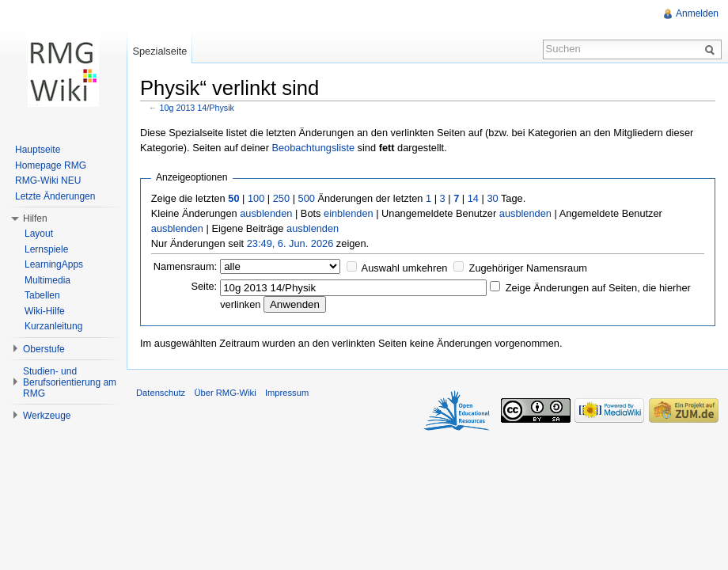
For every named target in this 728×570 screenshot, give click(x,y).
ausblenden (266, 213)
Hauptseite (38, 150)
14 (473, 198)
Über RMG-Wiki (225, 393)
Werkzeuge (47, 416)
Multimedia (47, 280)
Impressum (287, 393)
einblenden (349, 213)
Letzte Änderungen (55, 196)
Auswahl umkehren (405, 268)
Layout (39, 234)
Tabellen (42, 295)
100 (256, 198)
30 (492, 198)
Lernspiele (46, 249)
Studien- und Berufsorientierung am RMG (70, 382)
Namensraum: (185, 266)
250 (281, 198)
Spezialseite (159, 51)
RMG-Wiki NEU (48, 180)
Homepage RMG (51, 165)
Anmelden (697, 13)
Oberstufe (44, 349)
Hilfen (35, 218)
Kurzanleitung (53, 326)
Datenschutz (161, 393)
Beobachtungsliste (313, 148)
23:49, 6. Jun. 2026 (290, 243)
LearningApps (54, 264)
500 (307, 198)
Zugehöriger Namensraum (528, 268)
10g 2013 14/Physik (197, 108)
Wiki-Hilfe (45, 311)
